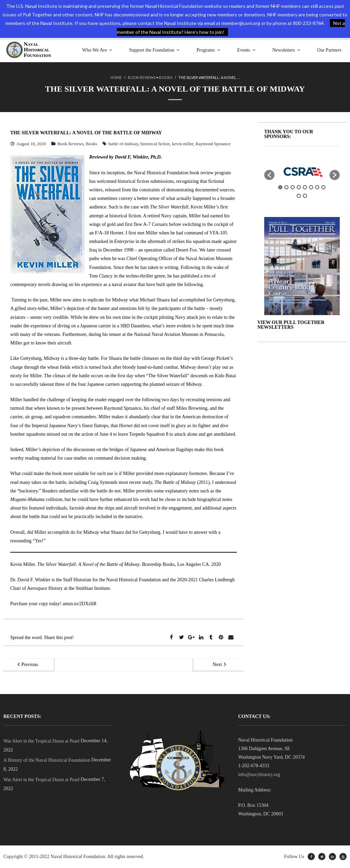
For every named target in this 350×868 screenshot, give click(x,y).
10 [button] (305, 196)
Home (116, 77)
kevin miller (183, 144)
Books (166, 77)
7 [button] (317, 187)
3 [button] (293, 187)
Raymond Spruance (213, 144)
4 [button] (299, 187)
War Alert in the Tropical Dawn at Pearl (41, 741)
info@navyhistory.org (259, 775)
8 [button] (323, 187)
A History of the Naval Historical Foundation (47, 760)
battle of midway (123, 144)
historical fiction (155, 144)
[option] (302, 172)
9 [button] (299, 196)
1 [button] (280, 187)
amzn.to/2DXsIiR (79, 604)
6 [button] (311, 187)
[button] (269, 175)
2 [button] (286, 187)
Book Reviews (142, 77)
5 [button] (305, 187)
